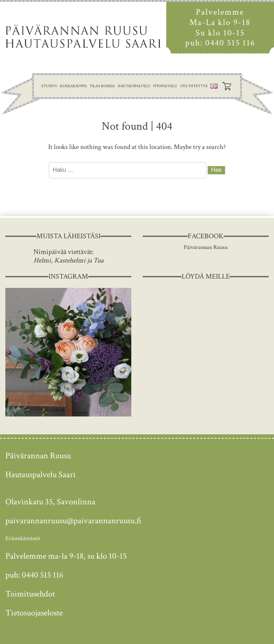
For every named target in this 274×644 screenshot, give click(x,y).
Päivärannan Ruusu (206, 247)
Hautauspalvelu (134, 86)
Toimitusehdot (30, 594)
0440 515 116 (230, 43)
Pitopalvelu (165, 86)
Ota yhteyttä (194, 86)
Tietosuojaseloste (34, 613)
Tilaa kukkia (102, 86)
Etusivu (49, 86)
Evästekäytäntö (23, 538)
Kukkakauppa (73, 86)
